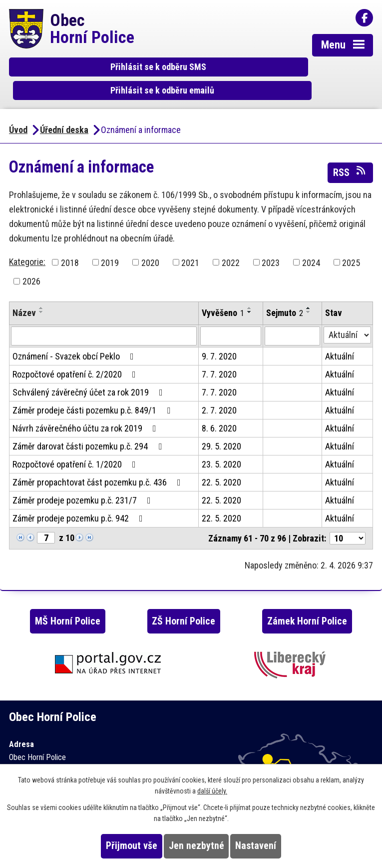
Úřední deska (64, 113)
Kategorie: (27, 245)
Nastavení (256, 846)
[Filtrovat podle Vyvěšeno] (231, 319)
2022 (231, 246)
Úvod (18, 113)
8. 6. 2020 (219, 412)
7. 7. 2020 (219, 358)
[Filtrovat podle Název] (104, 319)
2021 (190, 246)
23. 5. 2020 (221, 448)
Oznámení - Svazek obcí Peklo (75, 340)
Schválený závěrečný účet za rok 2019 (90, 376)
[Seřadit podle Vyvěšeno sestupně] (250, 295)
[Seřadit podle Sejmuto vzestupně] (309, 291)
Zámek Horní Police (307, 604)
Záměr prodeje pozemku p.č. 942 (80, 502)
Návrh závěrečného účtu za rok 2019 (86, 412)
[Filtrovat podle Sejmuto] (292, 319)
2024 (311, 246)
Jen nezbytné (196, 846)
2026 (31, 265)
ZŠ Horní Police (184, 604)
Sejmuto (285, 296)
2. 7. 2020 (219, 394)
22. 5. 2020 (221, 466)
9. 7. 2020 (219, 340)
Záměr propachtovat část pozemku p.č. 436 (99, 466)
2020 (150, 246)
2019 (110, 246)
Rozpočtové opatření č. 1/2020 (76, 448)
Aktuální (340, 340)
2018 (70, 246)
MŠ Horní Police (68, 604)
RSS (350, 155)
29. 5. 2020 (221, 430)
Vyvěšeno (223, 296)
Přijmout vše (132, 846)
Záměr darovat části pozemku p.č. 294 (89, 430)
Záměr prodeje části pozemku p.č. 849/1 (93, 394)
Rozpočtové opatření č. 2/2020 (76, 358)
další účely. (212, 791)
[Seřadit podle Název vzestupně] (41, 291)
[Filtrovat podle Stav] (347, 318)
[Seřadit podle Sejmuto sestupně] (309, 295)
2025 (351, 246)
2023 (271, 246)
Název (24, 296)
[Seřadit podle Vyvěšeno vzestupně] (250, 291)
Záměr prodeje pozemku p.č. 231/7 (84, 484)
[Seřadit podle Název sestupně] (41, 295)
